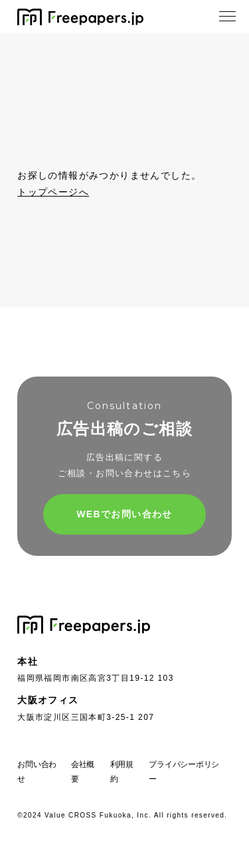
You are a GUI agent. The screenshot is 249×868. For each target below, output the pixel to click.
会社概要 (83, 772)
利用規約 (122, 772)
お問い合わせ (37, 772)
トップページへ (53, 192)
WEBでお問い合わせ (124, 514)
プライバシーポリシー (184, 772)
